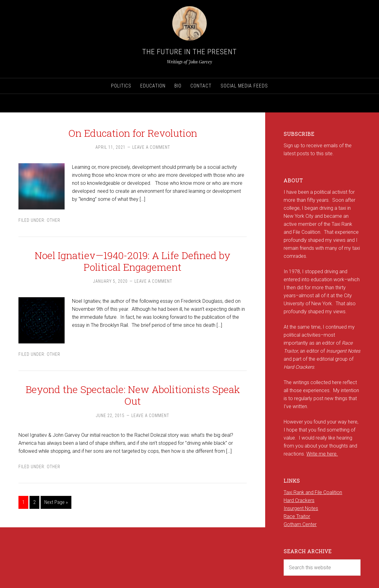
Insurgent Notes (301, 508)
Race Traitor (297, 516)
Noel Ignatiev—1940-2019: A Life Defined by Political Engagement (133, 261)
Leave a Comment (151, 147)
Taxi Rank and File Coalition (313, 492)
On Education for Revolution (133, 133)
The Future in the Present (189, 52)
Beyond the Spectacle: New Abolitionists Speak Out (133, 395)
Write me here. (322, 454)
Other (54, 220)
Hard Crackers (299, 500)
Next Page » (56, 502)
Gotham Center (300, 524)
